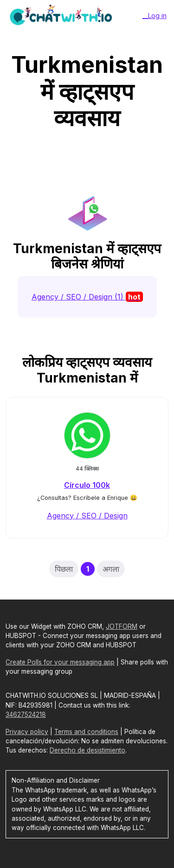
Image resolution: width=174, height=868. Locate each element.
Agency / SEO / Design (87, 516)
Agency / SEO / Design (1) (87, 297)
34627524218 (26, 715)
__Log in (155, 16)
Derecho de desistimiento (87, 750)
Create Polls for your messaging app (60, 662)
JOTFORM (122, 626)
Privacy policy (27, 732)
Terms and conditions (86, 732)
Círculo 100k (87, 485)
